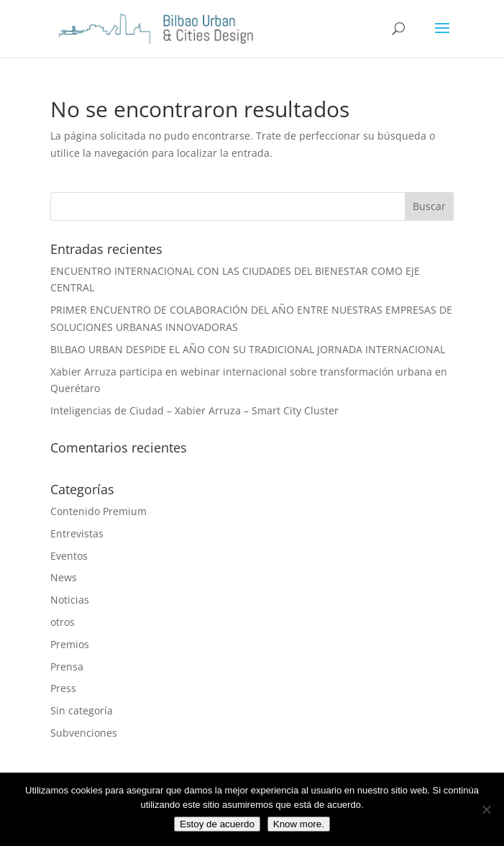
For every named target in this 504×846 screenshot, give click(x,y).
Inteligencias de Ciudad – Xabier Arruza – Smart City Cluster (194, 410)
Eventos (69, 556)
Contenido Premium (98, 511)
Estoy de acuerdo (217, 824)
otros (63, 622)
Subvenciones (84, 733)
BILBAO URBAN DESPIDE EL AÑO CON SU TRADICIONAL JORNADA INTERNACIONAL (248, 349)
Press (63, 688)
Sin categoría (82, 710)
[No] (486, 809)
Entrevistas (77, 533)
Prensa (67, 667)
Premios (70, 644)
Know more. (299, 824)
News (64, 577)
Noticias (70, 600)
